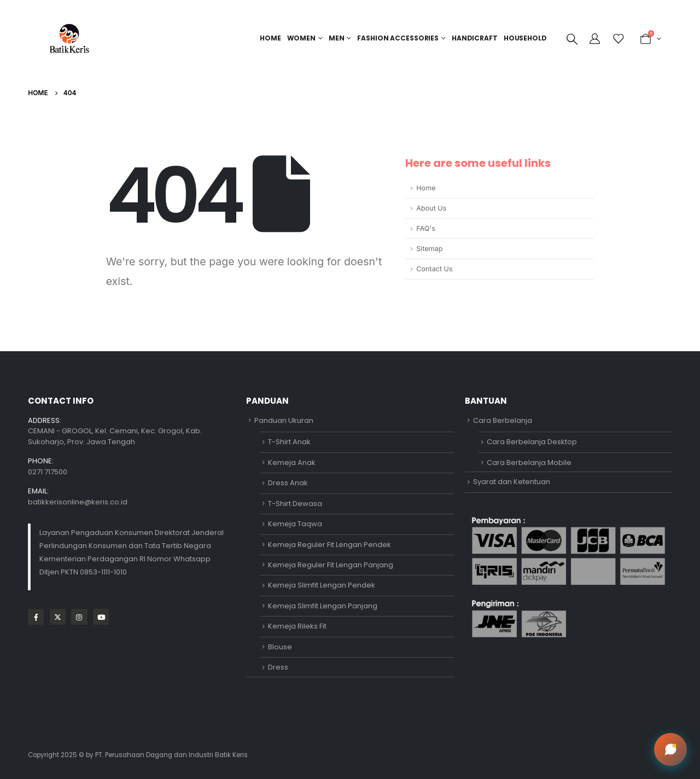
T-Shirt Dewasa (295, 504)
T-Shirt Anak (289, 442)
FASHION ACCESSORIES (398, 38)
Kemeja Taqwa (295, 524)
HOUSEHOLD (525, 38)
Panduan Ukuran (284, 420)
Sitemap (429, 249)
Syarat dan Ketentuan (512, 482)
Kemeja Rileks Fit (297, 626)
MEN (337, 38)
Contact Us (434, 269)
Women (301, 38)
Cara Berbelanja (503, 420)
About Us (431, 208)
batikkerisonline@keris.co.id (78, 502)
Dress (278, 667)
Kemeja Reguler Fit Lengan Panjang (331, 565)
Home (270, 38)
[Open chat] (670, 749)
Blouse (280, 647)
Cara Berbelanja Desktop (532, 442)
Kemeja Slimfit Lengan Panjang (323, 606)
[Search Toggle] (572, 39)
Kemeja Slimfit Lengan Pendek (322, 585)
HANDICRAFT (475, 38)
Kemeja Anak (292, 463)
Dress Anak (288, 483)
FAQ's (426, 228)
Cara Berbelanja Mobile (529, 463)
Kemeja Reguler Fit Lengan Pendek (329, 545)
